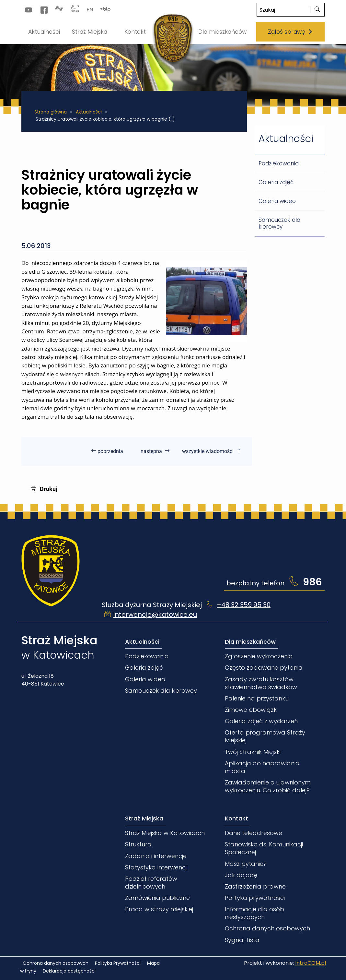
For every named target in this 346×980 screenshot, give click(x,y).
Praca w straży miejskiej (159, 909)
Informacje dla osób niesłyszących (254, 913)
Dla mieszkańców (250, 642)
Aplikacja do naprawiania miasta (262, 767)
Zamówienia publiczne (157, 898)
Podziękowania (279, 163)
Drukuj (44, 489)
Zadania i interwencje (156, 856)
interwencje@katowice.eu (155, 615)
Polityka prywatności (255, 898)
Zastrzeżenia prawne (255, 886)
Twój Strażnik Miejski (253, 752)
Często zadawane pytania (264, 668)
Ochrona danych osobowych (267, 928)
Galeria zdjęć (276, 182)
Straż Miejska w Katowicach (165, 833)
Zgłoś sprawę (290, 32)
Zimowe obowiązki (251, 710)
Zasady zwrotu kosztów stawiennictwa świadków (261, 683)
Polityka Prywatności (118, 963)
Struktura (138, 844)
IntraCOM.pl (311, 963)
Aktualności (89, 112)
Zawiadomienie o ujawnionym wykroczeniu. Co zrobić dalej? (268, 786)
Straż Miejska (144, 818)
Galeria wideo (277, 201)
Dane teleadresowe (254, 833)
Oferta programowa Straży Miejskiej (265, 736)
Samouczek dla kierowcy (279, 223)
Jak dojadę (241, 875)
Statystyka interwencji (156, 867)
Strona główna (51, 112)
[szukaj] (317, 10)
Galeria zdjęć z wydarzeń (261, 721)
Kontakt (236, 818)
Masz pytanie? (246, 864)
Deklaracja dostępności (69, 971)
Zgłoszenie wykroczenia (259, 656)
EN (90, 10)
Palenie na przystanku (257, 698)
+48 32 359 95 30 (244, 605)
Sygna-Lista (242, 940)
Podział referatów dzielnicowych (151, 883)
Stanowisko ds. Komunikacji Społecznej (264, 848)
